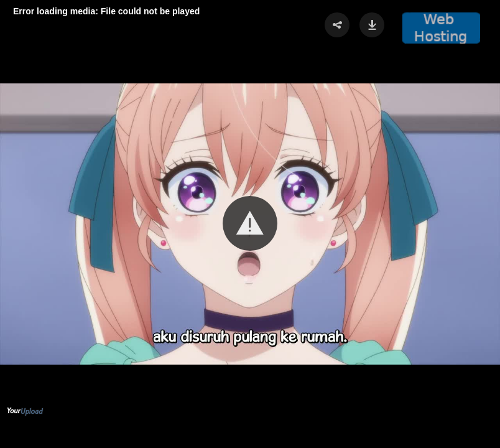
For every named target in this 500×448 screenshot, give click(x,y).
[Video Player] (250, 224)
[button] (250, 223)
